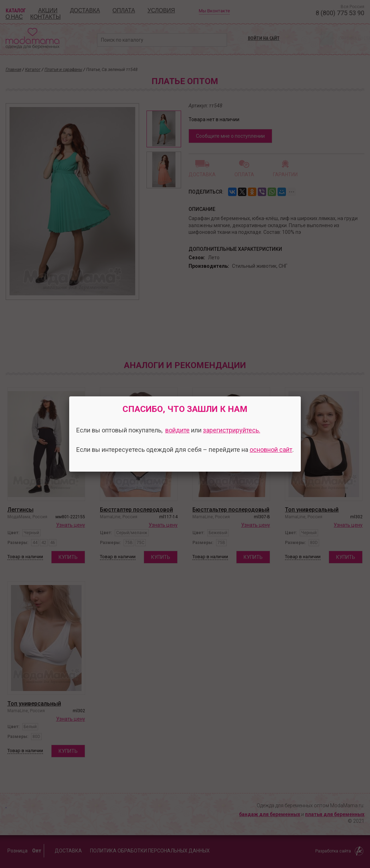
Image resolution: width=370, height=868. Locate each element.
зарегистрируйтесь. (232, 430)
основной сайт (271, 450)
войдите (177, 430)
